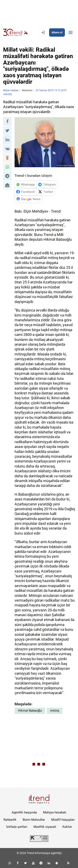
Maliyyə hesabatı (55, 812)
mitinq (55, 711)
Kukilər (67, 827)
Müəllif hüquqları (63, 820)
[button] (7, 121)
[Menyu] (71, 32)
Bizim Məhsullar (34, 820)
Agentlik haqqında (24, 812)
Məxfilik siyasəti (45, 827)
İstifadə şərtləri (17, 827)
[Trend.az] (15, 32)
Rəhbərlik (10, 820)
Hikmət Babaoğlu (30, 711)
